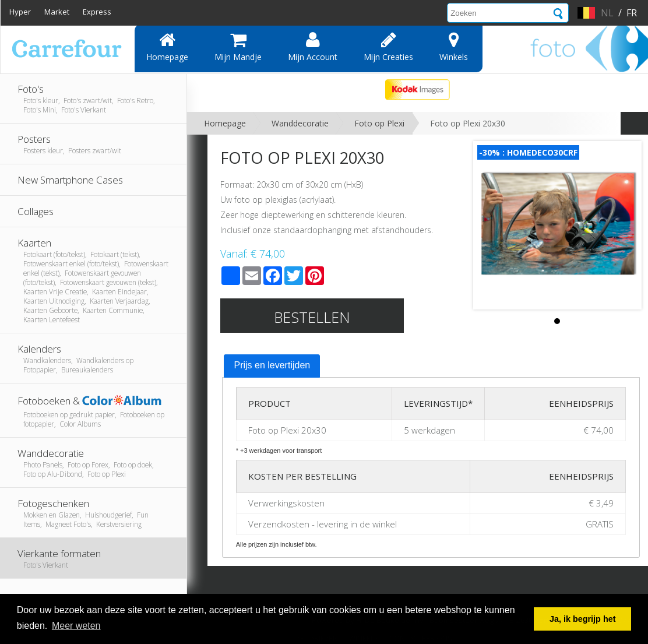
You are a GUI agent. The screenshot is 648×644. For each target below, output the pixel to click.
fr (632, 13)
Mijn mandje (238, 47)
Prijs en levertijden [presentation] (272, 365)
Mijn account (313, 47)
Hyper (20, 12)
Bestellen (312, 317)
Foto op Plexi (379, 123)
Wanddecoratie (300, 123)
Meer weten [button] (76, 626)
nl (607, 13)
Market (57, 12)
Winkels (454, 47)
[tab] (272, 366)
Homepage (167, 47)
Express (97, 12)
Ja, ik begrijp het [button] (583, 619)
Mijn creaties (388, 47)
